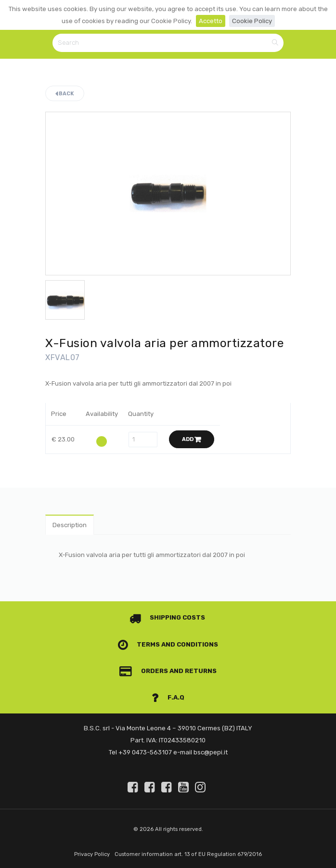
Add (192, 439)
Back (65, 94)
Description (70, 525)
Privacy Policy (92, 854)
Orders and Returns (168, 671)
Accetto (211, 21)
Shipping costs (168, 617)
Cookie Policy (252, 21)
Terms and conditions (168, 644)
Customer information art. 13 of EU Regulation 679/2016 (188, 854)
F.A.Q (168, 697)
